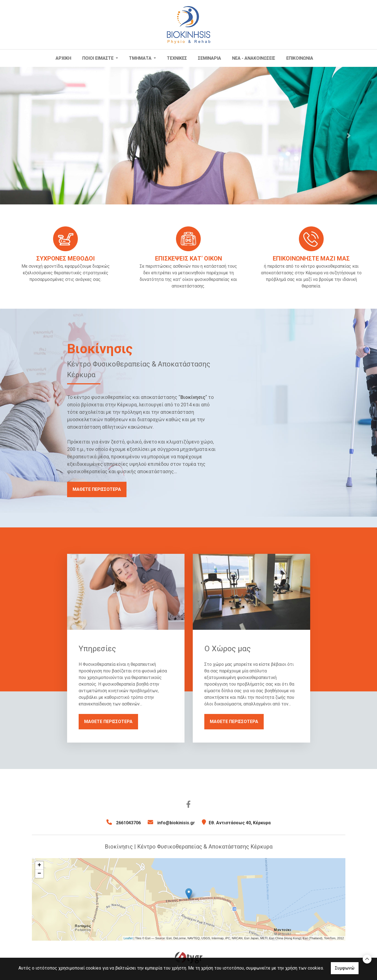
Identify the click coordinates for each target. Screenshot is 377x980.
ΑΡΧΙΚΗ (63, 58)
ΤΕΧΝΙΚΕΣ (177, 58)
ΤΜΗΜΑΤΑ (141, 58)
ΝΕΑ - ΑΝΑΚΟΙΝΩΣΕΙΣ (254, 58)
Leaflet (128, 938)
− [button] (39, 874)
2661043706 (128, 823)
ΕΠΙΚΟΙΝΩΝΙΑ (300, 58)
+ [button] (39, 866)
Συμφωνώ (345, 968)
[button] (28, 136)
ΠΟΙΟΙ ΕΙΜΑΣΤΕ (98, 58)
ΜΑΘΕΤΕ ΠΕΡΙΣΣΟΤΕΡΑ (97, 489)
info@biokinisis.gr (176, 823)
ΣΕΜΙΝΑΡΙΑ (210, 58)
